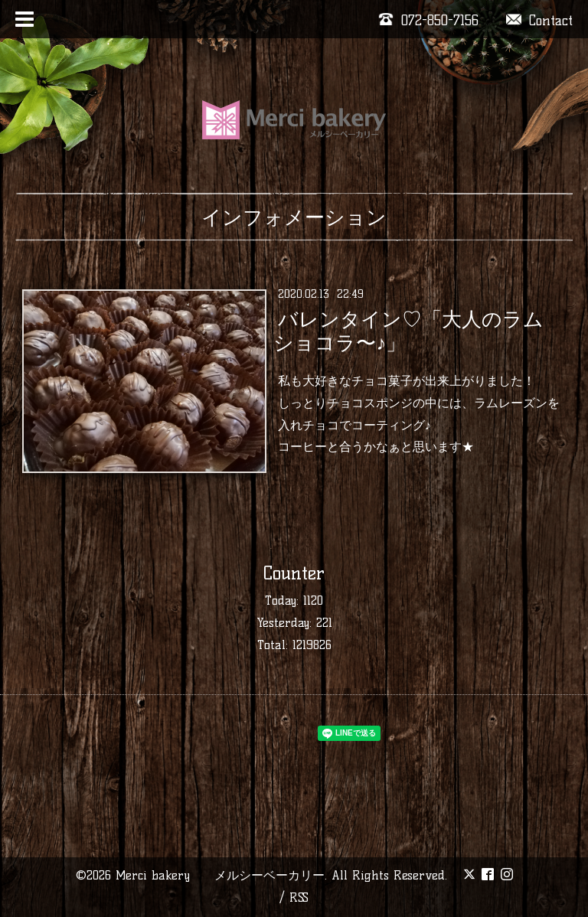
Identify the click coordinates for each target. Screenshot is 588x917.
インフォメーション (294, 217)
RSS (299, 897)
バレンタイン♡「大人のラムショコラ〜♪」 (408, 331)
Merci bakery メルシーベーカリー (220, 875)
